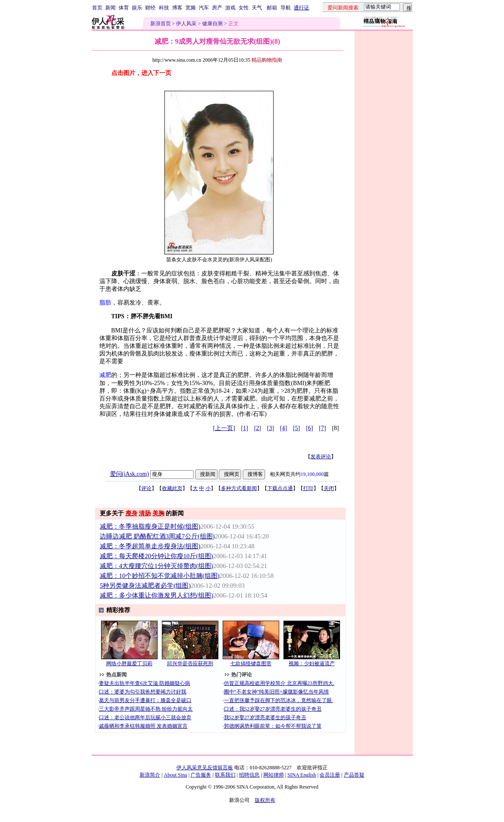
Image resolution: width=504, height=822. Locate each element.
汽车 (204, 8)
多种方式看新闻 (239, 488)
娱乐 (137, 8)
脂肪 (105, 303)
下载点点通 (280, 488)
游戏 (230, 8)
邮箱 (272, 8)
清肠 (145, 513)
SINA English (302, 775)
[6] (310, 428)
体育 (124, 8)
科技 (164, 8)
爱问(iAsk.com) (130, 474)
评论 (146, 488)
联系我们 (225, 775)
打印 (308, 488)
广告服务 (201, 775)
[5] (296, 428)
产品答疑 (354, 775)
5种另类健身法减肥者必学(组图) (145, 586)
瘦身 (131, 513)
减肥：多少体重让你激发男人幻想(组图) (157, 595)
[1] (245, 428)
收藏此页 (172, 488)
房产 (217, 8)
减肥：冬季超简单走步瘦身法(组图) (150, 546)
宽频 (191, 8)
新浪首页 (161, 24)
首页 (97, 8)
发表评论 (321, 457)
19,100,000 (312, 474)
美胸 (158, 513)
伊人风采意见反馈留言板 (205, 768)
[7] (322, 428)
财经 (150, 8)
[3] (271, 428)
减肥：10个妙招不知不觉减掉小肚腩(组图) (160, 576)
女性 (244, 8)
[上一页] (224, 428)
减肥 (105, 375)
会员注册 (330, 775)
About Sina (176, 775)
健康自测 (212, 24)
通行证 (301, 8)
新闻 (110, 8)
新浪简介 (150, 775)
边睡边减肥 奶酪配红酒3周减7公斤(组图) (157, 536)
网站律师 (274, 775)
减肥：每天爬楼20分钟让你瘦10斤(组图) (157, 556)
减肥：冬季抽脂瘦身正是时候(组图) (150, 526)
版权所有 (265, 800)
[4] (283, 428)
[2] (257, 428)
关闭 (329, 488)
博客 (177, 8)
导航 (286, 8)
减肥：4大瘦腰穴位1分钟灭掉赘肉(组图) (157, 566)
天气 (257, 8)
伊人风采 (186, 24)
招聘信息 (249, 775)
